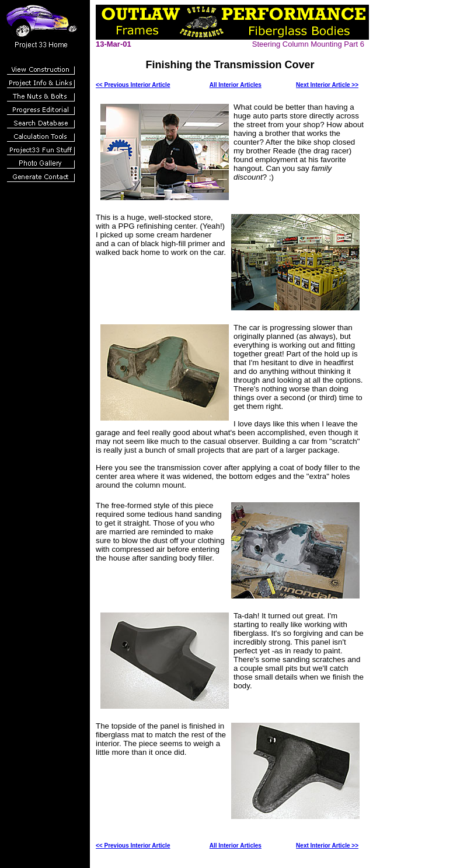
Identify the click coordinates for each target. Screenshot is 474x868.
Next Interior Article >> (327, 85)
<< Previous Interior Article (133, 85)
